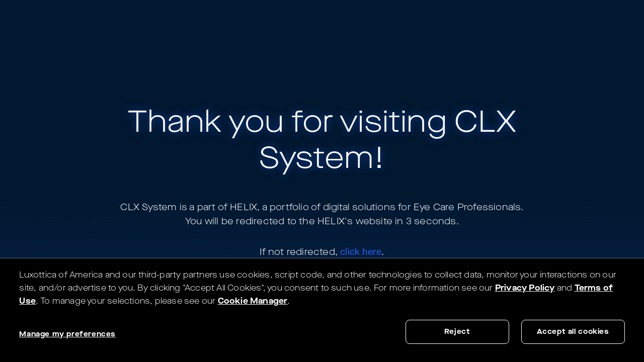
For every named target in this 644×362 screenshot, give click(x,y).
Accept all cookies (573, 332)
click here (361, 251)
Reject (457, 332)
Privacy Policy (525, 288)
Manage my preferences (67, 334)
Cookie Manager (253, 301)
